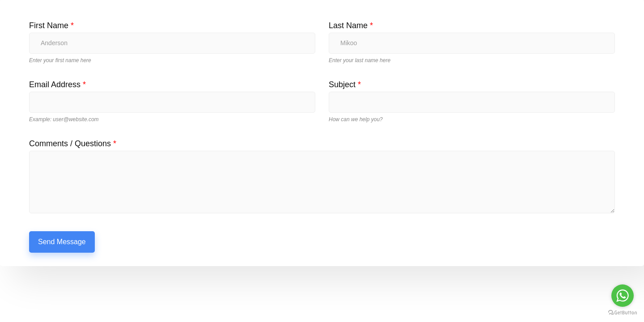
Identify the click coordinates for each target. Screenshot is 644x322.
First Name (51, 25)
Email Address (57, 85)
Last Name (351, 25)
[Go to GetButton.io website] (623, 313)
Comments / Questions (73, 144)
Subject (345, 85)
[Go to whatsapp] (623, 296)
